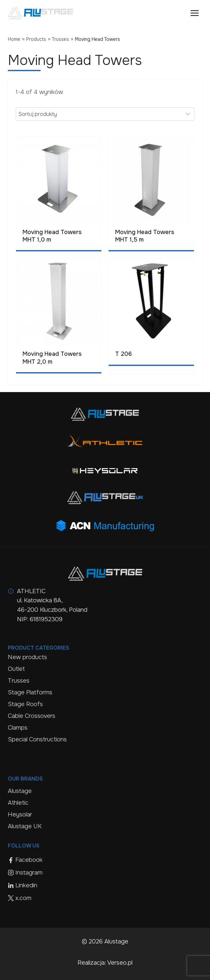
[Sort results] (105, 114)
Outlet (16, 669)
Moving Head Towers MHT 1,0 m (52, 236)
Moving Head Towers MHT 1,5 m (145, 236)
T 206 (123, 354)
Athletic (18, 803)
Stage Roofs (25, 704)
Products (36, 39)
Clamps (18, 728)
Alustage (20, 791)
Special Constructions (37, 739)
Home (14, 39)
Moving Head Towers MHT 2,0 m (52, 358)
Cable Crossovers (32, 716)
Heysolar (20, 814)
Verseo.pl (120, 963)
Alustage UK (25, 826)
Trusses (61, 39)
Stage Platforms (30, 692)
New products (27, 657)
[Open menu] (194, 13)
